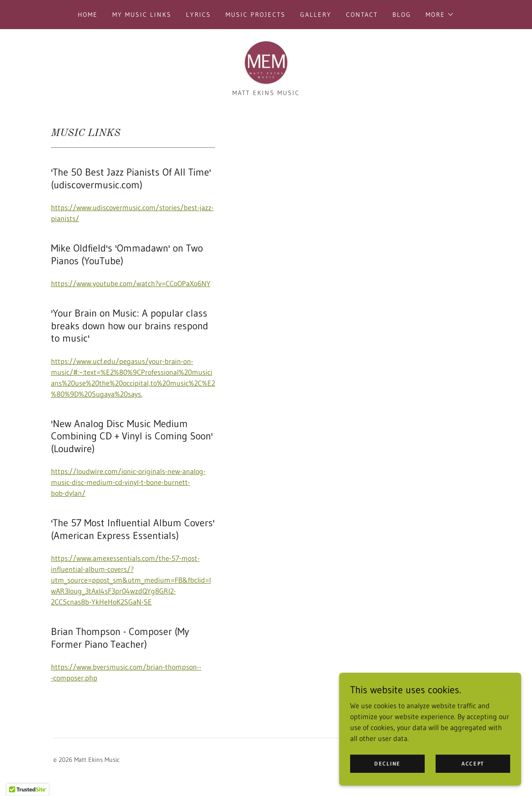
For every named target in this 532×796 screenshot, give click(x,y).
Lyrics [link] (198, 15)
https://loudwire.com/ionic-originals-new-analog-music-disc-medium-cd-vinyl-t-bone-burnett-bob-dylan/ (128, 482)
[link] (266, 62)
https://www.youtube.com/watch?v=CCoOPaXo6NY (131, 283)
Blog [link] (402, 15)
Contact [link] (362, 15)
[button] (440, 15)
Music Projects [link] (256, 15)
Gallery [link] (316, 15)
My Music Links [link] (142, 15)
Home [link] (88, 15)
